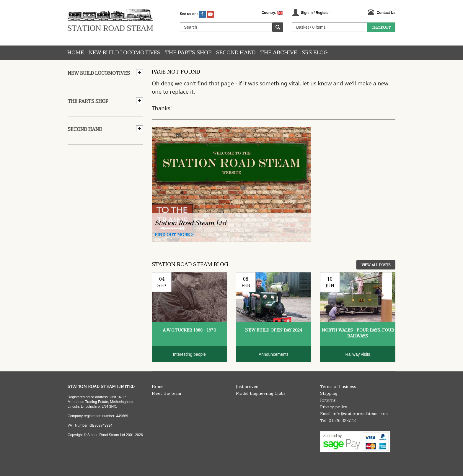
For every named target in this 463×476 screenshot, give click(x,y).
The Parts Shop (188, 53)
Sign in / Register (315, 13)
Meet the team (166, 393)
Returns (328, 400)
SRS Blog (315, 53)
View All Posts (376, 265)
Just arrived (247, 387)
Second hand (236, 53)
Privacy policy (334, 407)
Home (76, 53)
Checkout (381, 27)
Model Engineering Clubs (261, 393)
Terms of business (338, 387)
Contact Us (386, 13)
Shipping (329, 393)
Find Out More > (174, 235)
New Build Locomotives (124, 53)
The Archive (279, 53)
